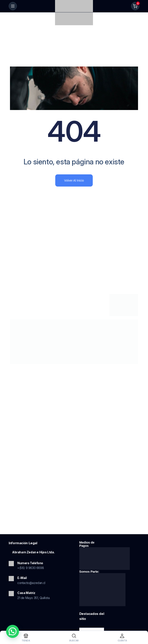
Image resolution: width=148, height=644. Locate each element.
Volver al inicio (74, 180)
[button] (13, 631)
